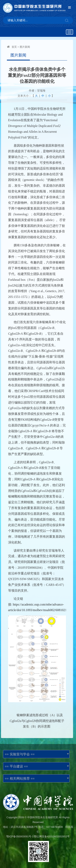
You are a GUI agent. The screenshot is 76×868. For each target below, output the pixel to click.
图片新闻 (25, 47)
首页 (14, 47)
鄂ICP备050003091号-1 (20, 836)
